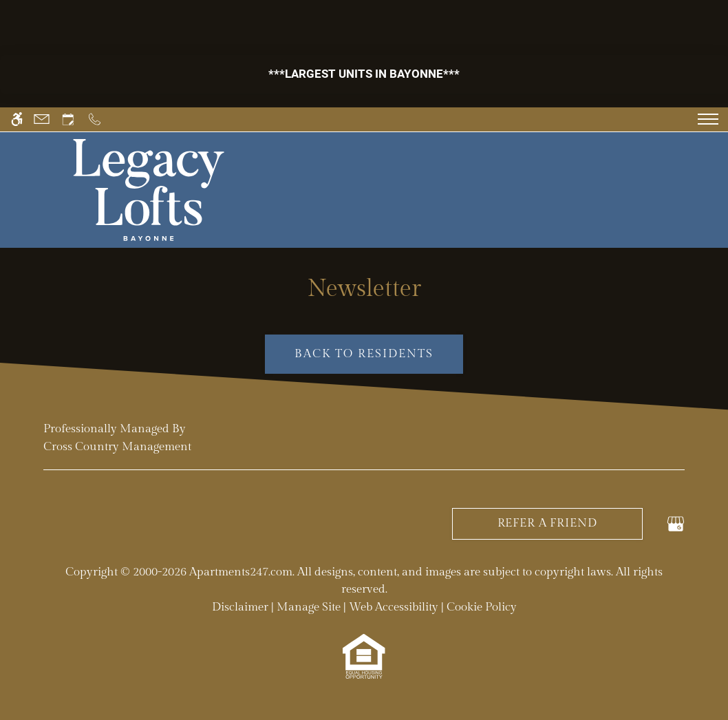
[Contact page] (42, 119)
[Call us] (95, 119)
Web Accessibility (394, 607)
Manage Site (309, 607)
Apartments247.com (241, 572)
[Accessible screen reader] (17, 119)
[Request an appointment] (68, 119)
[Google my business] (676, 523)
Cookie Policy (482, 607)
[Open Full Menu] (708, 119)
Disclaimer (240, 607)
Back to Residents (364, 354)
